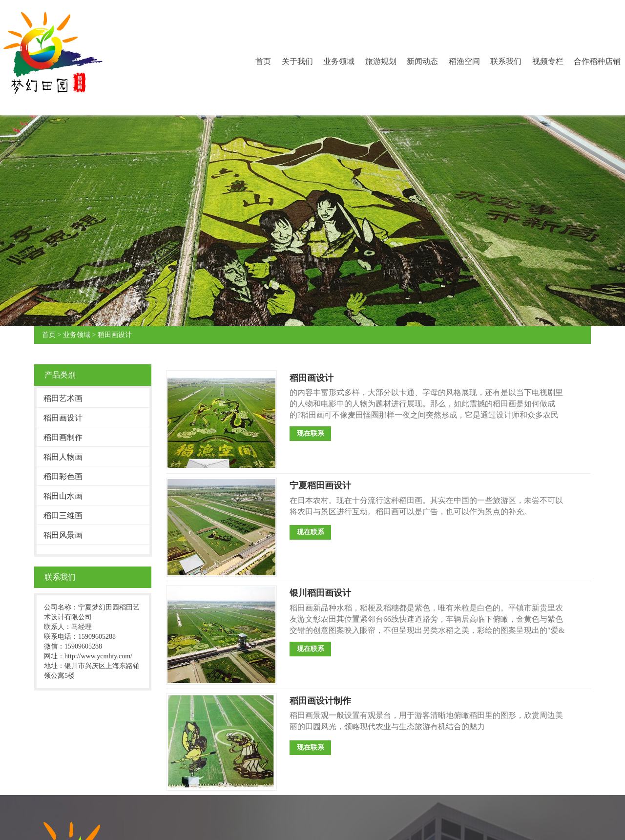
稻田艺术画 (63, 398)
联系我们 (506, 61)
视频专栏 (548, 61)
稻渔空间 (464, 61)
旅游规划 (381, 61)
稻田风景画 (63, 535)
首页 (263, 61)
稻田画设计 (115, 335)
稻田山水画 (63, 496)
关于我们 (297, 61)
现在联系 (311, 433)
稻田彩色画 (63, 476)
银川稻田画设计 (320, 593)
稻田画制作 (63, 437)
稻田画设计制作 (320, 701)
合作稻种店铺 (597, 61)
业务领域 (339, 61)
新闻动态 (422, 61)
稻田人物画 (63, 457)
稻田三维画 (63, 515)
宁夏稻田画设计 (320, 485)
